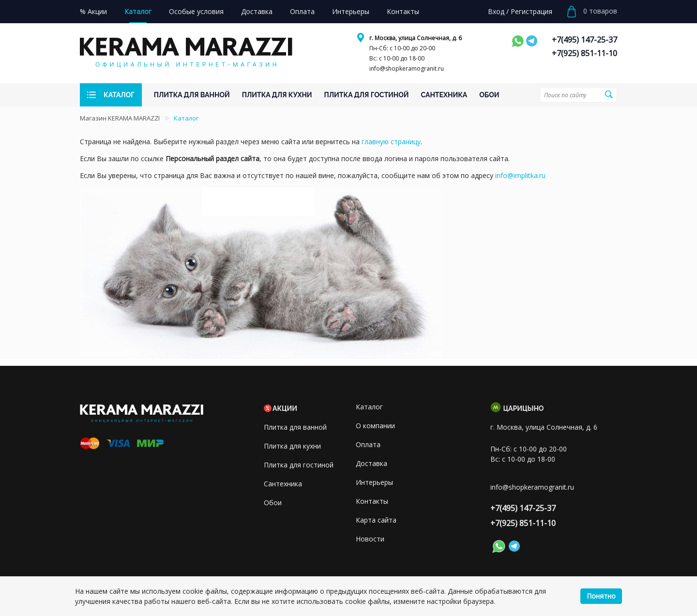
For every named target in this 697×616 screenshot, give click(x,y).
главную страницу (391, 142)
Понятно (601, 596)
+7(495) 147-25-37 (584, 40)
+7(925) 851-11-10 (584, 53)
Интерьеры (374, 482)
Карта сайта (376, 520)
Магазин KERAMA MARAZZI (120, 118)
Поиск (609, 94)
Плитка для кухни (292, 446)
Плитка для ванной (295, 427)
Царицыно (524, 408)
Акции (285, 408)
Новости (370, 539)
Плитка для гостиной (299, 465)
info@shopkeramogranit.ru (407, 68)
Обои (273, 503)
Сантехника (283, 484)
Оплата (368, 444)
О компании (375, 426)
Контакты (372, 501)
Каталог (369, 407)
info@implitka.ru (520, 175)
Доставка (371, 463)
